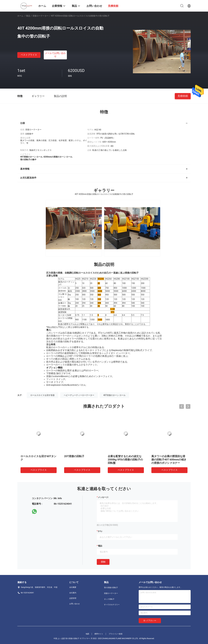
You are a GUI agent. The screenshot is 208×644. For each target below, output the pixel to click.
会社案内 (73, 593)
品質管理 (73, 598)
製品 (28, 16)
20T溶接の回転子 (74, 456)
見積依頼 (183, 96)
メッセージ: (103, 497)
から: (100, 531)
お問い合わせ (75, 604)
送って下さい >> (150, 621)
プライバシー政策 (116, 634)
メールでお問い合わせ (55, 55)
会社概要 (73, 587)
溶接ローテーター (41, 16)
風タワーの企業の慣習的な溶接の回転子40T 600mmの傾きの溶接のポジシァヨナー (169, 460)
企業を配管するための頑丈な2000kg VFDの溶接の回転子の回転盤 (125, 460)
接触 (103, 562)
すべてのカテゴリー (112, 605)
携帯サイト (99, 634)
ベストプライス (29, 55)
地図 (87, 634)
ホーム (20, 16)
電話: (100, 546)
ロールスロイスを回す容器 (42, 395)
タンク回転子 (109, 599)
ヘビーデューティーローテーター (79, 395)
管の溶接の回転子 (111, 588)
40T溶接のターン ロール (114, 395)
